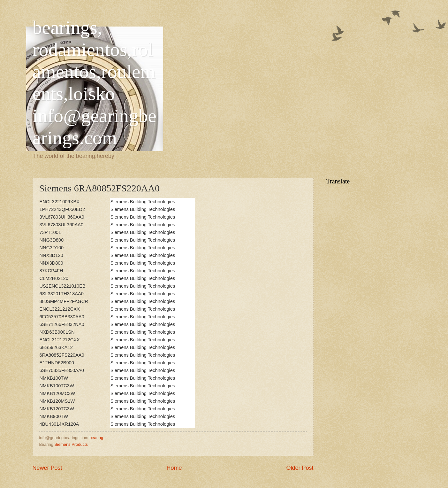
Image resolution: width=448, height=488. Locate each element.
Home (174, 468)
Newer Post (47, 468)
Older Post (300, 468)
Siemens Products (71, 444)
